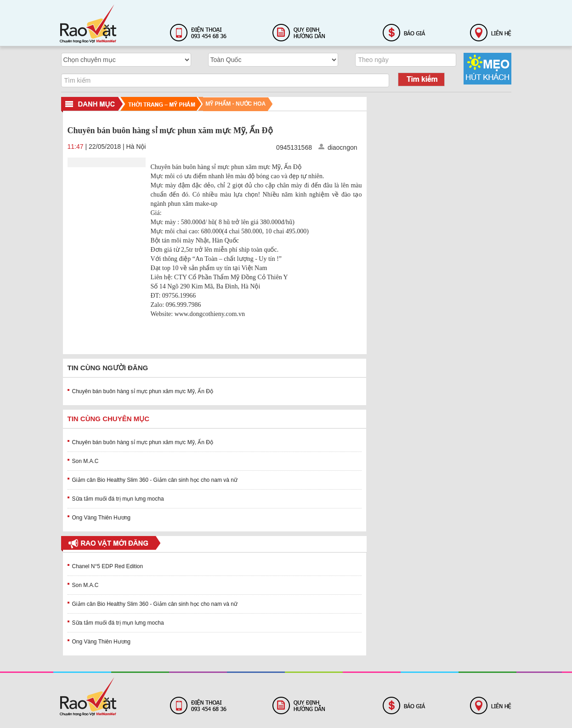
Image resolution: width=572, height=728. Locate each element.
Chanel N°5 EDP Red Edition (108, 566)
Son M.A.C (85, 461)
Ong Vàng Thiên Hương (102, 518)
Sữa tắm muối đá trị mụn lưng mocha (118, 499)
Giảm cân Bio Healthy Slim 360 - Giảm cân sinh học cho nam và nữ (155, 480)
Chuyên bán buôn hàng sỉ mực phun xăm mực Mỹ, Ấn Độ (143, 391)
